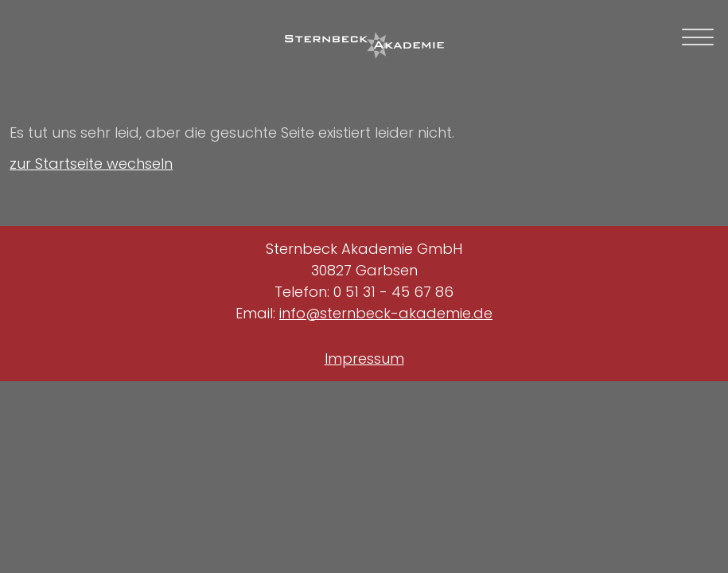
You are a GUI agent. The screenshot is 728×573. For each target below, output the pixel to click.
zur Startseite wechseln (91, 164)
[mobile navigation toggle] (698, 37)
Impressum (364, 359)
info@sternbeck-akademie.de (386, 313)
